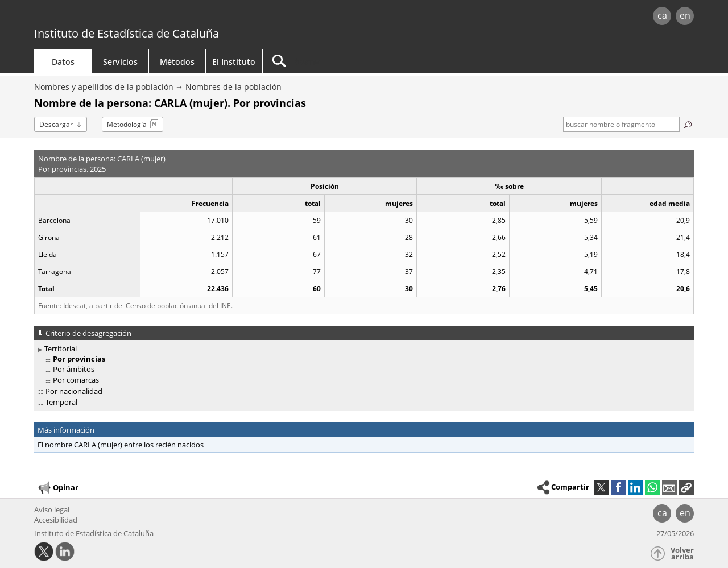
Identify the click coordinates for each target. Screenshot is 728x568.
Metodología (127, 124)
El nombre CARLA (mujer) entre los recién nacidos (121, 445)
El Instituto (234, 62)
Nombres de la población (233, 87)
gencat (166, 17)
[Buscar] (359, 61)
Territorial (61, 349)
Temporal (61, 402)
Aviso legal (52, 509)
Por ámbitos (74, 369)
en (685, 15)
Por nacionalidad (74, 391)
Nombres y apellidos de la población (104, 87)
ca (662, 15)
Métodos (177, 62)
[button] (686, 487)
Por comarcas (76, 380)
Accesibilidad (56, 520)
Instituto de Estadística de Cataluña (127, 33)
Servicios (120, 62)
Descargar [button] (56, 124)
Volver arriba (682, 554)
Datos (63, 62)
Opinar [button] (58, 488)
